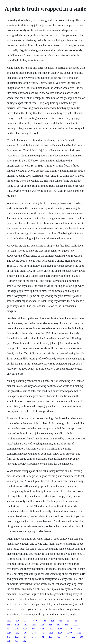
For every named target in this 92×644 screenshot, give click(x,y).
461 (17, 641)
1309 (69, 633)
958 (77, 621)
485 (61, 621)
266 (50, 637)
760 (78, 629)
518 (8, 625)
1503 (9, 621)
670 (18, 621)
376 (34, 637)
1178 (26, 621)
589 (82, 637)
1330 (69, 629)
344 (34, 633)
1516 (79, 633)
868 (67, 625)
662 (18, 633)
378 (50, 625)
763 (26, 633)
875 (8, 637)
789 (59, 637)
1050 (60, 629)
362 (25, 641)
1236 (25, 629)
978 (26, 637)
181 (8, 641)
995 (34, 629)
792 (26, 625)
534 (42, 637)
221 (52, 621)
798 (34, 625)
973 (8, 629)
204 (17, 629)
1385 (75, 625)
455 (42, 633)
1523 (51, 629)
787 (59, 625)
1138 (44, 621)
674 (42, 629)
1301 (51, 633)
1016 (17, 625)
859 (35, 621)
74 (66, 637)
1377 (17, 637)
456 (42, 625)
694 (69, 621)
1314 (9, 633)
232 (74, 637)
